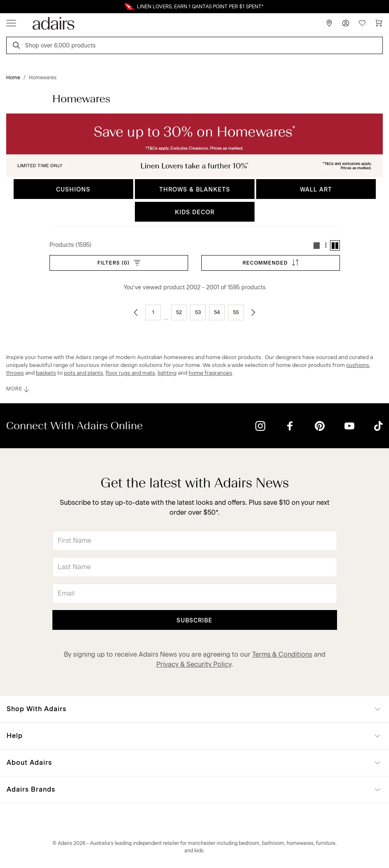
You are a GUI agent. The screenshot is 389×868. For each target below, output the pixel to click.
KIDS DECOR (195, 212)
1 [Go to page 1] (153, 312)
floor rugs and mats (130, 373)
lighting (167, 373)
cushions (358, 365)
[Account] (346, 23)
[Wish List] (362, 23)
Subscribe (194, 621)
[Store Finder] (329, 23)
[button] (317, 245)
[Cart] (379, 23)
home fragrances (210, 373)
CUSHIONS (73, 190)
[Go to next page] (253, 312)
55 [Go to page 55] (236, 312)
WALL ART (316, 190)
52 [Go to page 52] (179, 312)
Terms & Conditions (282, 654)
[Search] (18, 46)
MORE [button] (18, 389)
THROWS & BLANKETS (195, 190)
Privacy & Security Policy (194, 664)
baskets (46, 373)
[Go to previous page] (136, 312)
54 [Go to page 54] (217, 312)
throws (15, 373)
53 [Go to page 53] (198, 312)
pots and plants (84, 373)
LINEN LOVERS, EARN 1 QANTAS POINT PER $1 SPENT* (200, 7)
